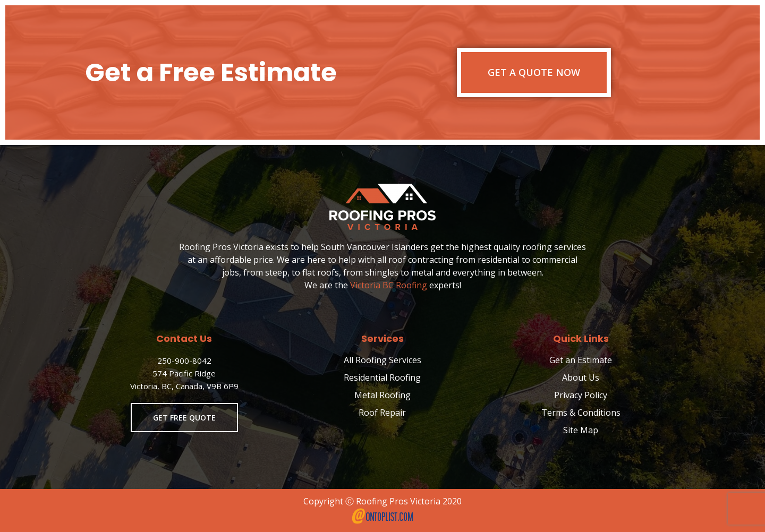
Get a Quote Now (534, 72)
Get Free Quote (184, 418)
